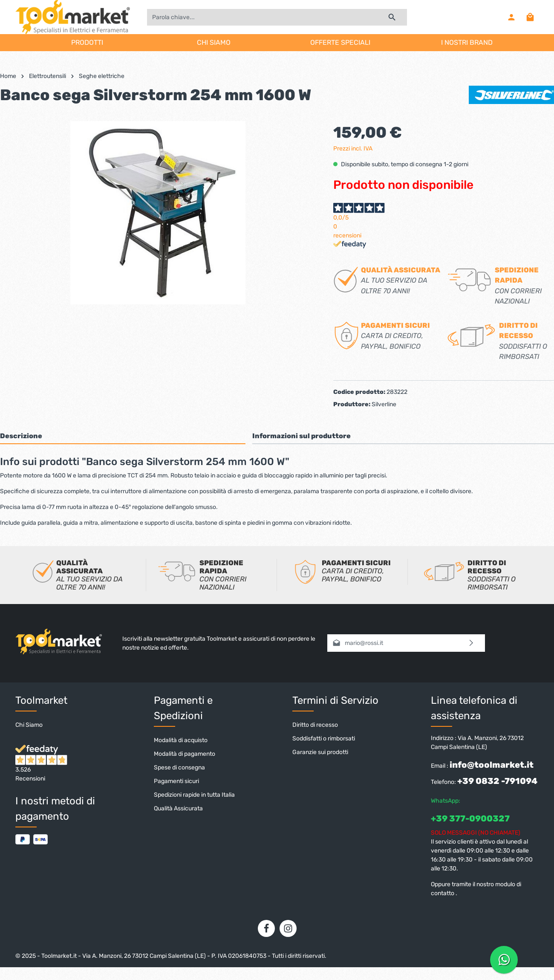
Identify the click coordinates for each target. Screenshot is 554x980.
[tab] (123, 436)
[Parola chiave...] (262, 17)
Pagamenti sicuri (176, 781)
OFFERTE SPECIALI (340, 42)
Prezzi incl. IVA (353, 149)
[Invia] (472, 643)
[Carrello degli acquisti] (530, 17)
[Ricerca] (392, 17)
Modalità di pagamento (185, 754)
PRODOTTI (87, 42)
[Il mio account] (511, 17)
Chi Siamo (29, 725)
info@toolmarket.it (492, 765)
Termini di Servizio (335, 700)
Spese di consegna (179, 768)
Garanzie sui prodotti (320, 752)
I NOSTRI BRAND (467, 42)
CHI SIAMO (214, 42)
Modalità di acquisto (181, 740)
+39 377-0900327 (470, 818)
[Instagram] (288, 928)
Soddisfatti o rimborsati (324, 739)
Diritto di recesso (315, 725)
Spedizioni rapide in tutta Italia (194, 795)
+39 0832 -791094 (497, 781)
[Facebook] (266, 928)
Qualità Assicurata (178, 808)
